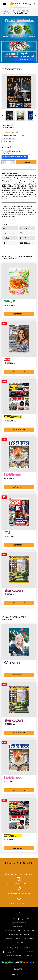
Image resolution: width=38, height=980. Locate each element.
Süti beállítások (19, 969)
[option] (19, 40)
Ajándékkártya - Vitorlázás (14, 135)
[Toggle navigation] (4, 4)
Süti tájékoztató (29, 930)
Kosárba (26, 162)
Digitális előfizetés (26, 919)
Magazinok (5, 13)
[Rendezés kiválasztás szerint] (9, 141)
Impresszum (8, 938)
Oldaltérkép (19, 942)
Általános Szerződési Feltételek (19, 934)
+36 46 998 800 (27, 952)
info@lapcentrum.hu (12, 952)
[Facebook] (19, 913)
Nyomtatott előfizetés (21, 11)
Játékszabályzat (29, 938)
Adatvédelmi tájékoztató (12, 930)
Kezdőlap (5, 11)
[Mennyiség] (8, 162)
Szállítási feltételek (19, 927)
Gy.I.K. (18, 938)
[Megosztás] (12, 125)
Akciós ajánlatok (11, 919)
